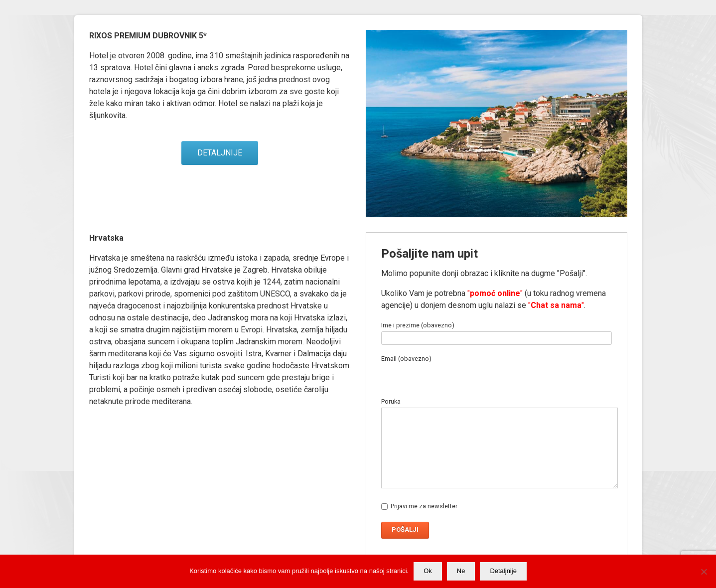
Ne (461, 571)
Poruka (497, 451)
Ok (428, 571)
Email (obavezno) (481, 367)
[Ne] (704, 572)
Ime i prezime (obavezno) (497, 332)
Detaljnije (503, 571)
